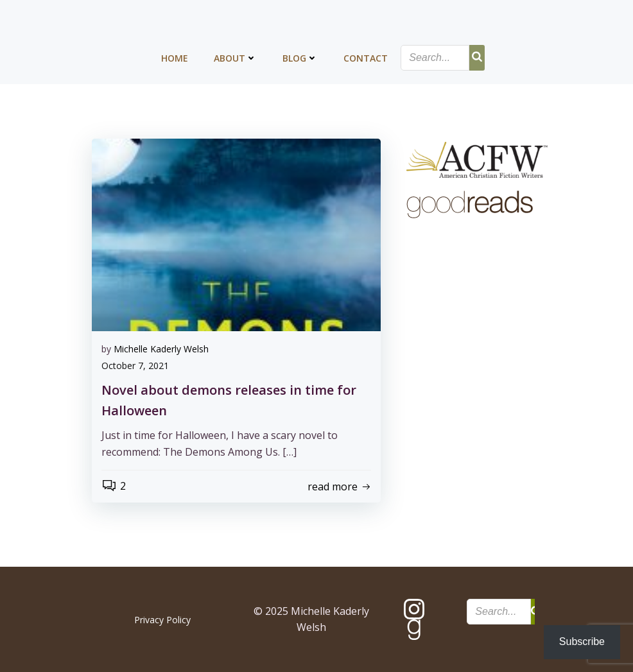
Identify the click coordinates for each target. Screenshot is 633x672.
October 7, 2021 (135, 366)
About (235, 58)
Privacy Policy (162, 620)
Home (175, 58)
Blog (300, 58)
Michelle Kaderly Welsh (161, 349)
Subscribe (582, 642)
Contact (366, 58)
